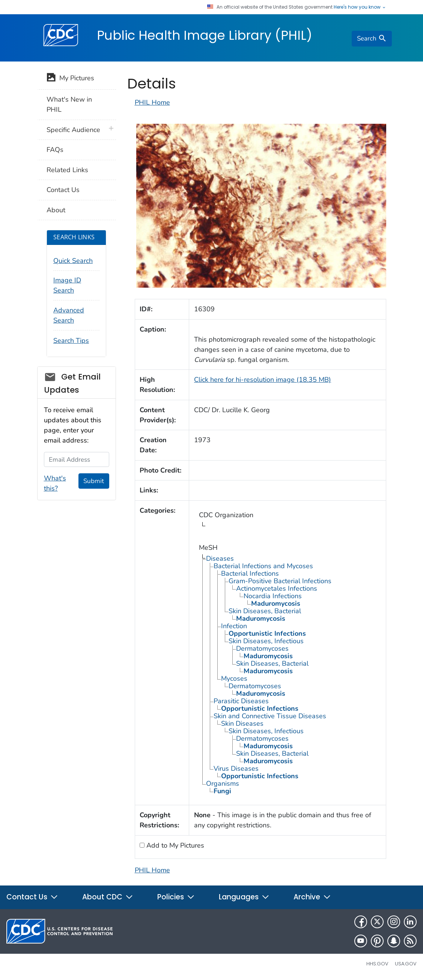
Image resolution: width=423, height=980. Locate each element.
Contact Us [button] (32, 897)
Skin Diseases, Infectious (266, 641)
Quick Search (73, 261)
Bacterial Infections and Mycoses (263, 566)
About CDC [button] (108, 897)
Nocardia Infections (273, 596)
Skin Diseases (242, 723)
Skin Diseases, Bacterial (265, 611)
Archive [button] (312, 897)
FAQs (55, 150)
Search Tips (71, 341)
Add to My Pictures (174, 845)
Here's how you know (360, 7)
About (56, 210)
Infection (234, 626)
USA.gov (406, 964)
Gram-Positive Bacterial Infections (280, 581)
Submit (94, 481)
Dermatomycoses (262, 648)
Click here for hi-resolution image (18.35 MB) (263, 380)
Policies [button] (176, 897)
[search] (372, 39)
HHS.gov (377, 964)
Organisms (223, 783)
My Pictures (70, 79)
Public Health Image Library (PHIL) (205, 35)
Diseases (220, 558)
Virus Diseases (236, 768)
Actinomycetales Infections (277, 588)
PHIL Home (152, 102)
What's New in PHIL (69, 104)
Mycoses (234, 678)
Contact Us (63, 190)
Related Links (67, 170)
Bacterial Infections (250, 573)
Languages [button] (244, 897)
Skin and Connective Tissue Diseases (270, 716)
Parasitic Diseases (241, 701)
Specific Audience (73, 130)
